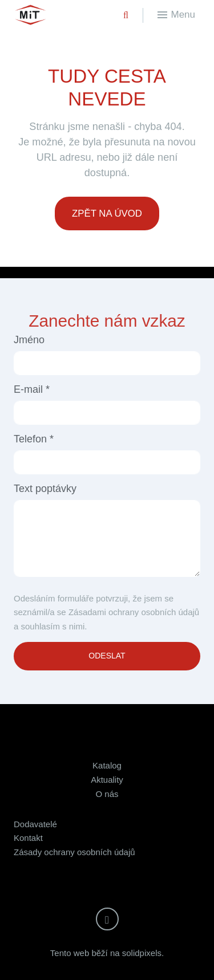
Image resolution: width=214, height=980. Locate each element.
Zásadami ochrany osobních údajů (134, 612)
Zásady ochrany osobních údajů (74, 852)
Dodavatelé (35, 824)
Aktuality (107, 780)
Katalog (107, 765)
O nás (107, 794)
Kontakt (28, 838)
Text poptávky (45, 489)
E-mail (32, 389)
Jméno (29, 340)
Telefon (34, 439)
